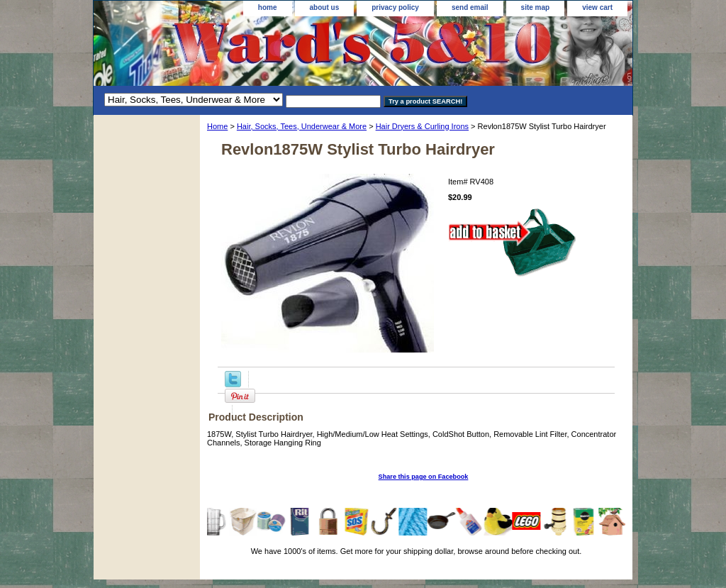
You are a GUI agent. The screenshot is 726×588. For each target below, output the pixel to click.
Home (217, 126)
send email (470, 7)
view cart (597, 7)
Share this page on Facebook (424, 477)
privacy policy (395, 7)
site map (536, 7)
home (268, 7)
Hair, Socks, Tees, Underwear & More (302, 126)
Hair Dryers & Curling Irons (422, 126)
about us (325, 7)
